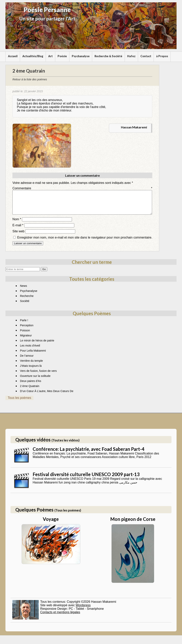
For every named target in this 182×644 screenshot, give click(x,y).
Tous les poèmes (19, 402)
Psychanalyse (81, 56)
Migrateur (26, 340)
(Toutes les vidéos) (66, 445)
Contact (146, 56)
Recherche (27, 301)
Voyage (51, 524)
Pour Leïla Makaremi (33, 355)
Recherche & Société (108, 56)
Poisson (25, 335)
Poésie (62, 56)
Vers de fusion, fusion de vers (38, 376)
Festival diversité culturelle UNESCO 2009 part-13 (86, 479)
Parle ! (24, 325)
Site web (18, 236)
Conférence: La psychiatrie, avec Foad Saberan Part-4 (88, 454)
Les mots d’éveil (30, 350)
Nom (17, 224)
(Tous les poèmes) (68, 515)
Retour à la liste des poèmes (30, 79)
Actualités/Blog (33, 56)
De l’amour (27, 360)
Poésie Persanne (47, 10)
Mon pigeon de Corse (133, 524)
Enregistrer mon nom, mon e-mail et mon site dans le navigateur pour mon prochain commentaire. (85, 242)
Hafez (131, 56)
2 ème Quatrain (30, 391)
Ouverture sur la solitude (35, 381)
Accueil (13, 56)
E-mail (18, 230)
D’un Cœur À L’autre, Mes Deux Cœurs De (47, 396)
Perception (27, 330)
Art (50, 56)
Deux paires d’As (31, 386)
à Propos (162, 56)
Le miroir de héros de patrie (37, 345)
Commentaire (82, 188)
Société (25, 306)
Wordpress (83, 610)
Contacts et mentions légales (60, 617)
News (24, 290)
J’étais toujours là (31, 370)
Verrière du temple (31, 365)
